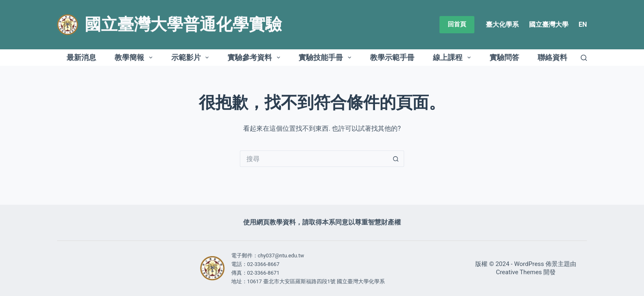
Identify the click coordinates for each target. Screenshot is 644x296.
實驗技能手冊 (327, 58)
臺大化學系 (502, 24)
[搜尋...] (314, 159)
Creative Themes (519, 272)
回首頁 (457, 24)
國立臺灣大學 (549, 24)
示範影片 (192, 58)
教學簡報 (135, 58)
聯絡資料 (552, 57)
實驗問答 (504, 57)
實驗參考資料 (255, 58)
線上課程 (453, 58)
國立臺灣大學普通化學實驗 (183, 24)
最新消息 (81, 57)
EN (583, 24)
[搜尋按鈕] (396, 159)
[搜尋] (584, 58)
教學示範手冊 (392, 57)
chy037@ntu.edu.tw (281, 256)
